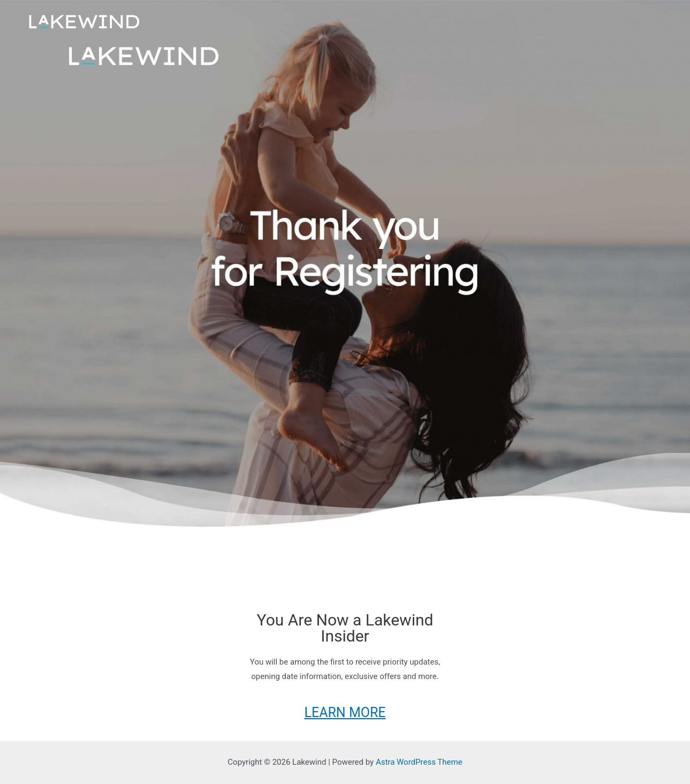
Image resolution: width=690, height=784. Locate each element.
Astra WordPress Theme (419, 762)
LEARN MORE (345, 713)
